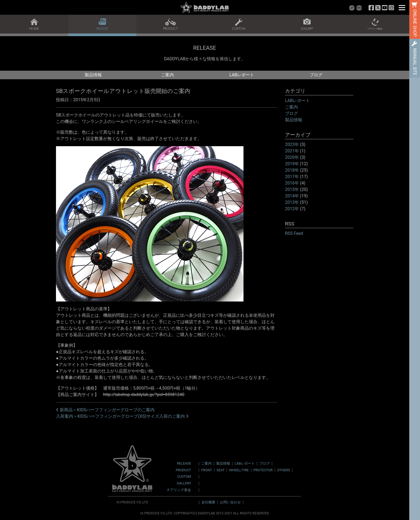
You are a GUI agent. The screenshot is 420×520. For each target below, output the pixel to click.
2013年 (292, 202)
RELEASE (184, 464)
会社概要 (208, 502)
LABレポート (242, 75)
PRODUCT (183, 470)
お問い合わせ (230, 502)
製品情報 (93, 75)
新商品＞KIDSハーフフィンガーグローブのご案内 (105, 410)
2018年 (292, 170)
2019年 (292, 164)
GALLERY (184, 483)
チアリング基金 (179, 490)
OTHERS (284, 470)
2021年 (292, 151)
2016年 (292, 183)
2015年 (292, 189)
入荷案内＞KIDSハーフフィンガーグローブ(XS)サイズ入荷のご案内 (122, 416)
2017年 (292, 177)
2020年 (292, 157)
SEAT (220, 470)
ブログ (316, 75)
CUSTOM (184, 477)
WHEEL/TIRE (239, 470)
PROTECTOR (263, 470)
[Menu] (402, 7)
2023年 (292, 144)
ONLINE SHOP (415, 23)
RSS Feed (294, 233)
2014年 (292, 196)
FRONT (207, 470)
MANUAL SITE (415, 62)
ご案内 (167, 75)
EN (359, 8)
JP (352, 8)
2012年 (292, 209)
